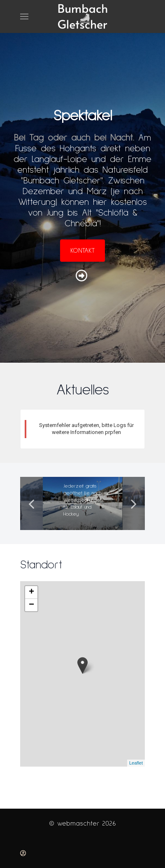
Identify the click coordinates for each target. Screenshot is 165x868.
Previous (31, 503)
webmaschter (80, 823)
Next (134, 503)
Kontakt (82, 251)
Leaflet (136, 763)
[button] (24, 16)
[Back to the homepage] (83, 16)
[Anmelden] (23, 853)
